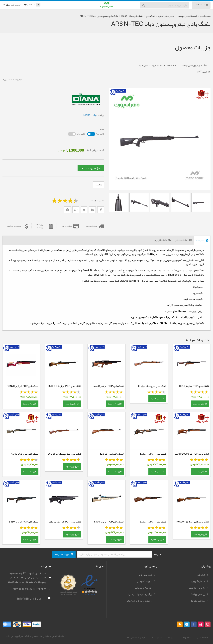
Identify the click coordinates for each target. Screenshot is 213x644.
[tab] (202, 240)
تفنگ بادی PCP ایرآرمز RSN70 (23, 386)
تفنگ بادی (150, 16)
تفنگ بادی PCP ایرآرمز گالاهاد (108, 386)
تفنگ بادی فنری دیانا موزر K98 (151, 386)
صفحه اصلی (205, 16)
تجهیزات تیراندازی (166, 16)
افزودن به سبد (91, 168)
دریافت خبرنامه (62, 554)
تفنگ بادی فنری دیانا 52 (112, 454)
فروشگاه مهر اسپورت (187, 16)
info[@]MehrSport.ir (32, 599)
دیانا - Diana (90, 115)
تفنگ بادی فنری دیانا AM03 (25, 454)
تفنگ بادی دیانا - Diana (132, 16)
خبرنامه (157, 554)
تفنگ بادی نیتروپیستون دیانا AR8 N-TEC (99, 16)
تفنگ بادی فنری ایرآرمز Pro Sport (192, 522)
